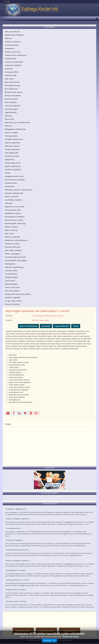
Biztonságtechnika (11, 89)
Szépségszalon (10, 264)
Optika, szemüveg (11, 230)
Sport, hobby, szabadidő (13, 250)
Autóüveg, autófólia (12, 72)
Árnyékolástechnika (12, 45)
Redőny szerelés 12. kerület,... (16, 590)
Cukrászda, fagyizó (11, 109)
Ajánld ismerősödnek (28, 326)
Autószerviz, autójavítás (13, 65)
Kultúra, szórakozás (12, 196)
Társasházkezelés (11, 274)
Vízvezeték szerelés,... (14, 528)
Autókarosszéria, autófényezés (16, 55)
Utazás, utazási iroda (12, 287)
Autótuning (9, 69)
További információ (70, 637)
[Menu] (96, 19)
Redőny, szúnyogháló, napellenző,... (18, 519)
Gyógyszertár (10, 159)
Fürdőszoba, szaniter (12, 156)
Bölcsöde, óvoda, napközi (14, 92)
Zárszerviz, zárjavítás (12, 304)
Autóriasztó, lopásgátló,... (15, 540)
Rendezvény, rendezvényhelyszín (16, 240)
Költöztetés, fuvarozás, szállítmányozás (18, 190)
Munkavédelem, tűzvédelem (15, 217)
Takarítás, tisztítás (11, 271)
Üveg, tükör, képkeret (12, 291)
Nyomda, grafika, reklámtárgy (15, 223)
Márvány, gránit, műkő (13, 210)
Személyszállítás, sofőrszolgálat (16, 260)
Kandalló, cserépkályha (13, 170)
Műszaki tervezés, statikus (14, 220)
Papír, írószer (9, 234)
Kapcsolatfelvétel (62, 326)
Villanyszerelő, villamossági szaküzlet (18, 294)
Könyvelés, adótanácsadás (14, 193)
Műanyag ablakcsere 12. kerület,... (18, 580)
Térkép (76, 326)
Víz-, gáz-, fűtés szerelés (13, 301)
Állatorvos (8, 38)
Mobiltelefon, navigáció (13, 213)
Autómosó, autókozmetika (14, 62)
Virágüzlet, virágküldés (13, 297)
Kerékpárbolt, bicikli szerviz (14, 176)
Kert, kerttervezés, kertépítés (15, 180)
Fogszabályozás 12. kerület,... (16, 570)
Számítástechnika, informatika (15, 257)
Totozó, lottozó (10, 281)
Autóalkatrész (10, 48)
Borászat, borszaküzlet (13, 96)
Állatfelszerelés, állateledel (14, 35)
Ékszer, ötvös (9, 119)
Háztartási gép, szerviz (13, 163)
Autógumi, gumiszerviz (13, 52)
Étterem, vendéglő (11, 133)
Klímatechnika (10, 186)
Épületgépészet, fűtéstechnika (15, 129)
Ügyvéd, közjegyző (11, 284)
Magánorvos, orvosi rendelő (15, 207)
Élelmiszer (8, 126)
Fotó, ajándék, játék (12, 153)
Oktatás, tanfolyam (11, 227)
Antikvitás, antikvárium (13, 42)
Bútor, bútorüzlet (11, 102)
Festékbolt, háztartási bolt (14, 139)
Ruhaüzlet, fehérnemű (13, 247)
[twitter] (8, 2)
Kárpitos (8, 173)
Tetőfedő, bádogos (11, 277)
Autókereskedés (10, 59)
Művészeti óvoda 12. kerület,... (17, 601)
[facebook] (5, 2)
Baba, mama (9, 79)
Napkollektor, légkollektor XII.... (17, 509)
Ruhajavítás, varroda (12, 244)
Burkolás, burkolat (11, 99)
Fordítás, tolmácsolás (12, 149)
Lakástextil (9, 203)
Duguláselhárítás (11, 112)
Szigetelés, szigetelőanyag (14, 267)
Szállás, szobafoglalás (12, 254)
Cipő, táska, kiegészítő (13, 106)
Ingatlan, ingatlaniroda (13, 166)
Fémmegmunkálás (11, 136)
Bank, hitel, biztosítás (12, 82)
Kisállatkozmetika (11, 183)
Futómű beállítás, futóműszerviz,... (18, 550)
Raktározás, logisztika (12, 237)
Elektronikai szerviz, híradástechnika (17, 122)
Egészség (8, 116)
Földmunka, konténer (12, 146)
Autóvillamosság (11, 75)
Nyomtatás (46, 326)
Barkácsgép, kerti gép (12, 85)
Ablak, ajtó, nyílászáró (12, 32)
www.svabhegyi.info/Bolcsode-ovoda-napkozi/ (48, 316)
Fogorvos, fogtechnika (12, 143)
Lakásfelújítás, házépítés (13, 200)
